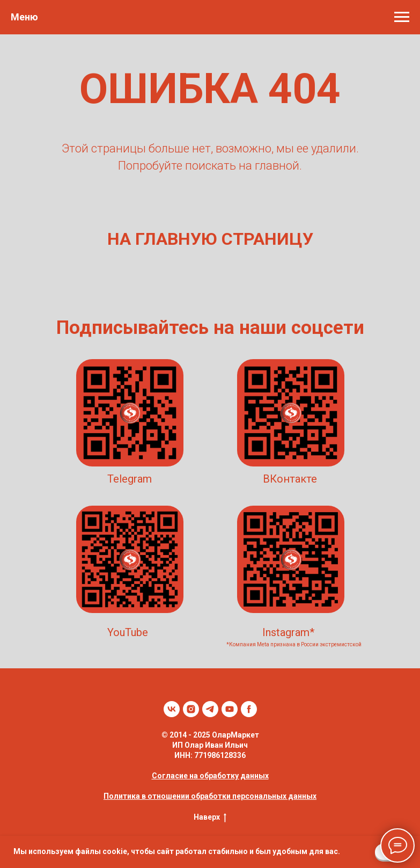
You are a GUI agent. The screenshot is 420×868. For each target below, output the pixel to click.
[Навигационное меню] (402, 17)
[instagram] (191, 709)
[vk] (172, 709)
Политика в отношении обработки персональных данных (210, 796)
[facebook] (249, 709)
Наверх (210, 818)
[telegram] (210, 709)
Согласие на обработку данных (210, 776)
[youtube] (230, 709)
